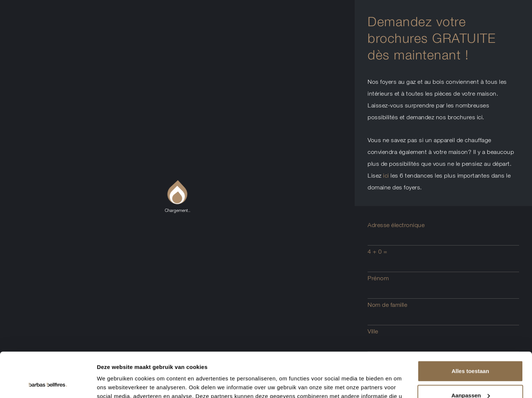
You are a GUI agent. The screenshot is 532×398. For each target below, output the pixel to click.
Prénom (378, 278)
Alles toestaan (470, 329)
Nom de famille (387, 305)
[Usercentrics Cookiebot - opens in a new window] (48, 384)
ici (386, 175)
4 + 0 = (378, 251)
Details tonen (114, 383)
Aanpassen (471, 353)
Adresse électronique (396, 225)
